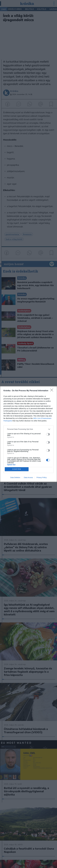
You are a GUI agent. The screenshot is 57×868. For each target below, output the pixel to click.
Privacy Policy (42, 477)
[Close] (52, 391)
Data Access (28, 477)
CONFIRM (17, 469)
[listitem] (28, 429)
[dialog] (28, 434)
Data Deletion (15, 477)
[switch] (48, 434)
